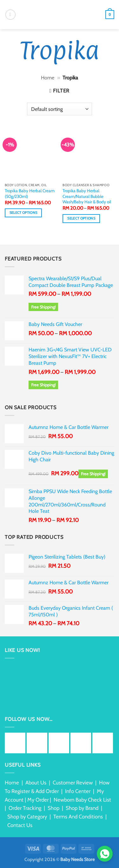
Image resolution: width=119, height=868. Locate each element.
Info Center (78, 791)
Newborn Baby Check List (82, 800)
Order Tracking (25, 808)
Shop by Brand (82, 808)
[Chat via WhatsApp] (105, 854)
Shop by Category (27, 817)
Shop (53, 808)
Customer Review (73, 783)
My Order (38, 800)
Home (48, 78)
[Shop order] (59, 109)
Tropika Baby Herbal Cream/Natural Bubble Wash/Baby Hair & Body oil (87, 196)
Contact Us (20, 825)
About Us (36, 783)
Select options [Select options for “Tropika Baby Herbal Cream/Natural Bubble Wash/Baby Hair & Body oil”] (81, 218)
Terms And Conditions (78, 817)
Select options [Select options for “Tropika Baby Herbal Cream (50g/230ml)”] (23, 213)
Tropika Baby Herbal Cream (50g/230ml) (30, 193)
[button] (10, 15)
